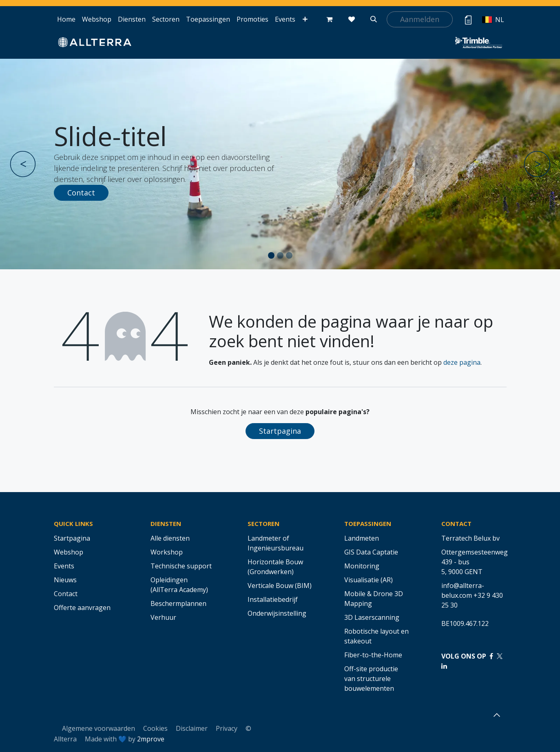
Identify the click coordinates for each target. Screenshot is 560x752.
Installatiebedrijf (273, 599)
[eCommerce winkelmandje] (330, 19)
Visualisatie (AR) (369, 580)
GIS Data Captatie (371, 552)
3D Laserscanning (372, 617)
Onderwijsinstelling (277, 613)
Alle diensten (170, 538)
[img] (32, 164)
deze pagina (462, 362)
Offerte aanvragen (82, 608)
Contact (81, 193)
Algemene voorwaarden (98, 728)
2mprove (151, 739)
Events (64, 566)
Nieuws (65, 580)
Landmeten (362, 538)
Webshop (69, 552)
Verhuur (163, 617)
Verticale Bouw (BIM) (280, 586)
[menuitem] (66, 19)
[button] (374, 19)
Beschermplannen (178, 603)
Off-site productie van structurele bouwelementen (371, 679)
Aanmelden (420, 19)
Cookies (155, 728)
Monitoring (362, 566)
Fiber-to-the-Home (373, 655)
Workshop (167, 552)
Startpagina (280, 431)
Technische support (181, 566)
